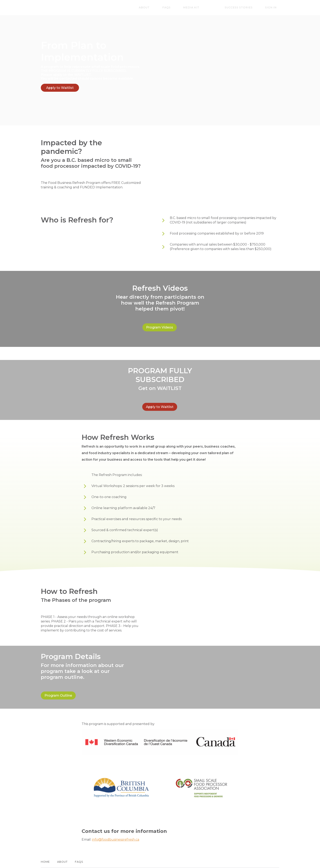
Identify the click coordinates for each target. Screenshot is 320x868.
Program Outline (58, 688)
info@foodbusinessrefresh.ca (116, 829)
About (173, 8)
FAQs (190, 8)
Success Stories (246, 8)
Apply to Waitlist (60, 88)
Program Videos (158, 325)
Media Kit (210, 8)
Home (45, 851)
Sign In (273, 8)
